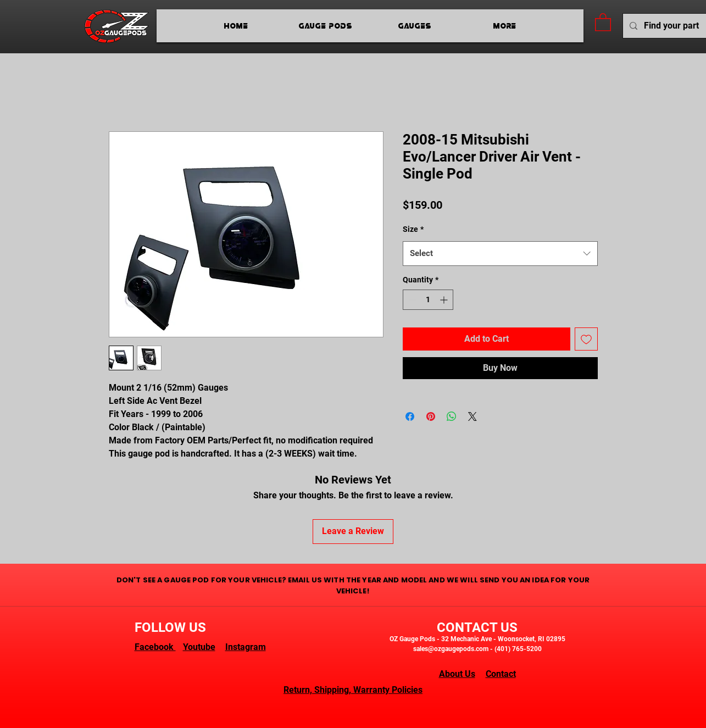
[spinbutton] (428, 300)
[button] (603, 22)
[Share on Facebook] (410, 416)
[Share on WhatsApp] (452, 416)
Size (413, 229)
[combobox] (500, 254)
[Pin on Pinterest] (431, 416)
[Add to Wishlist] (586, 339)
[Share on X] (472, 416)
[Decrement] (411, 300)
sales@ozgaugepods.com (451, 649)
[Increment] (445, 300)
